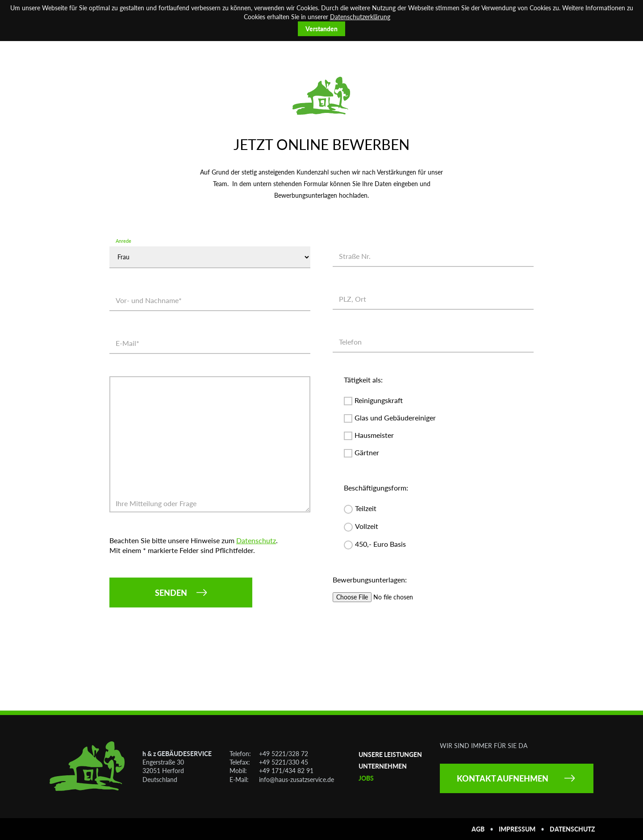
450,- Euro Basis (380, 544)
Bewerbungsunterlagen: (370, 580)
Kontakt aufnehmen (503, 778)
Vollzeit (367, 526)
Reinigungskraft (379, 401)
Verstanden (321, 29)
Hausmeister (374, 435)
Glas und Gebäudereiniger (395, 418)
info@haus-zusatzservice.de (296, 780)
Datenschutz (256, 540)
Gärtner (367, 453)
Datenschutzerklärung (360, 17)
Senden (171, 593)
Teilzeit (366, 509)
